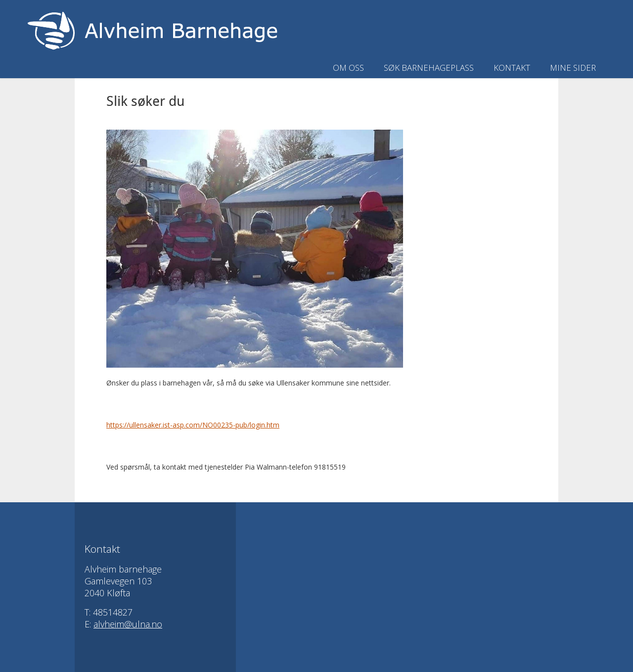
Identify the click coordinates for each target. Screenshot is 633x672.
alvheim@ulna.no (128, 624)
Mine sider (573, 68)
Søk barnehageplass (429, 68)
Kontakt (512, 68)
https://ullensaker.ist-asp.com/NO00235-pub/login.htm (193, 425)
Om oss (348, 68)
